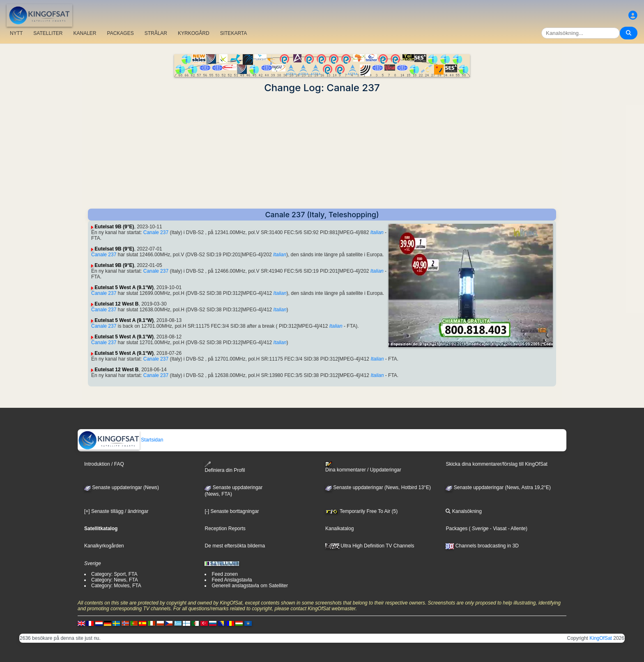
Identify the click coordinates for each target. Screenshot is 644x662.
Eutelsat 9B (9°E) (114, 227)
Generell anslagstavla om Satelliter (250, 586)
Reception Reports (225, 529)
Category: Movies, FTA (116, 586)
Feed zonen (224, 574)
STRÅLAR (156, 33)
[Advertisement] (322, 151)
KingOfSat (601, 638)
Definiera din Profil (225, 467)
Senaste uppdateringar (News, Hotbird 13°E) (378, 487)
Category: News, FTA (115, 580)
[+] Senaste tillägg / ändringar (116, 511)
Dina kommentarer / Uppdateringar (363, 467)
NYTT (16, 33)
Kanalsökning (463, 511)
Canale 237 (156, 232)
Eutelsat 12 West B (116, 304)
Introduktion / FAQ (104, 464)
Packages (457, 529)
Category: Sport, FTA (114, 574)
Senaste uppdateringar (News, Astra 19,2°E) (498, 487)
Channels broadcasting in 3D (482, 546)
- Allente (516, 529)
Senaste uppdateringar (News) (122, 487)
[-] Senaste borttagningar (232, 511)
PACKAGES (121, 33)
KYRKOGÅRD (194, 33)
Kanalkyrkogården (104, 546)
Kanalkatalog (339, 529)
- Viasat (498, 529)
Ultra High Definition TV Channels (370, 546)
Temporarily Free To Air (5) (361, 511)
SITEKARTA (234, 33)
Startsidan (121, 440)
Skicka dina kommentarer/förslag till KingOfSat (496, 464)
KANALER (85, 33)
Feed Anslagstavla (232, 580)
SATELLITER (48, 33)
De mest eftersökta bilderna (235, 546)
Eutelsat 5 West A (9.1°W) (124, 287)
